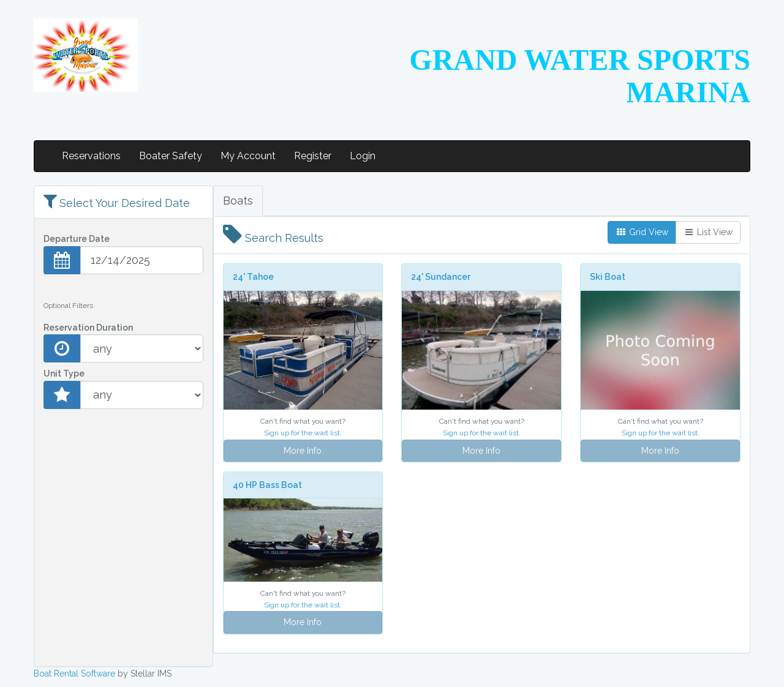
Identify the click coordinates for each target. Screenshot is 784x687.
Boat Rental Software (74, 674)
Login (363, 156)
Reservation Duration (88, 328)
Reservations (91, 156)
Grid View (642, 232)
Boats (238, 201)
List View (708, 232)
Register (313, 156)
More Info (303, 451)
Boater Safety (171, 156)
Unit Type (64, 374)
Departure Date (77, 239)
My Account (248, 156)
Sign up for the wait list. (303, 433)
